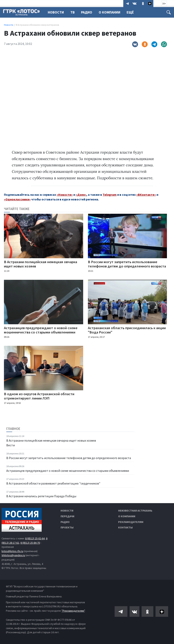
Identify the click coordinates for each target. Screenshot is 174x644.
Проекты (67, 527)
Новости (56, 12)
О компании (127, 516)
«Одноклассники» (17, 199)
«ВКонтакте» (146, 195)
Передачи (67, 516)
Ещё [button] (133, 12)
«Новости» (65, 195)
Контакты (125, 527)
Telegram (110, 195)
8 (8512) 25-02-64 (35, 538)
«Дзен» (81, 195)
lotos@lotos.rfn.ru (12, 551)
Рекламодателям (131, 522)
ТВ (73, 12)
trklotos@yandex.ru (13, 555)
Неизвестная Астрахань (135, 511)
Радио (88, 12)
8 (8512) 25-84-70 (30, 543)
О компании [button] (111, 12)
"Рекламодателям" (73, 611)
